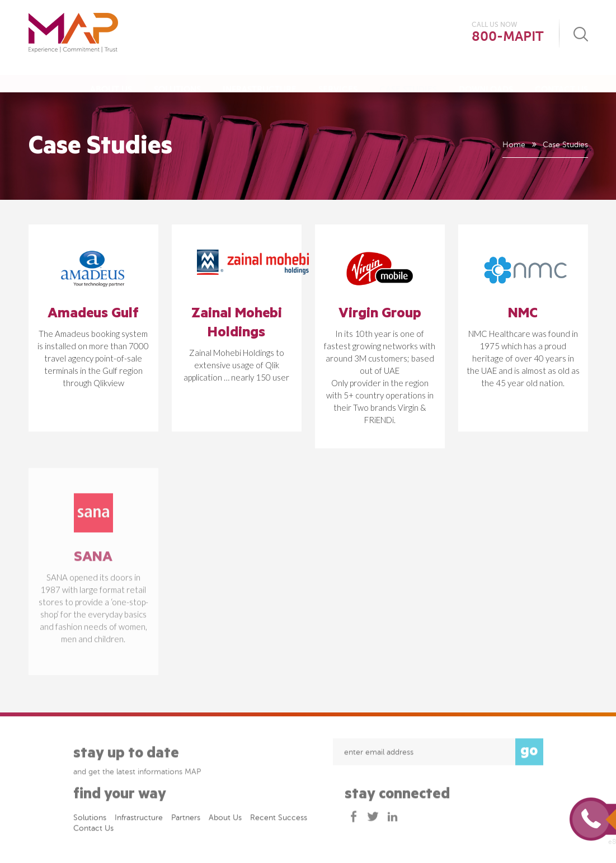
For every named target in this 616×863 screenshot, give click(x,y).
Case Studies (408, 78)
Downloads (486, 78)
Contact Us (561, 78)
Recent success (279, 821)
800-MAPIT (507, 37)
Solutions (177, 78)
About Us (111, 78)
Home (513, 145)
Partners (186, 821)
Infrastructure (260, 78)
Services (338, 78)
